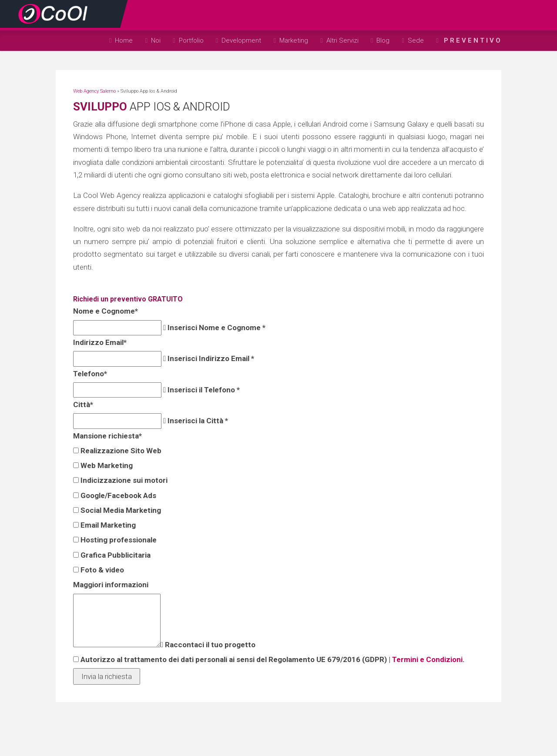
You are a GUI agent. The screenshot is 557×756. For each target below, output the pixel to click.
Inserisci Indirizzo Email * (210, 358)
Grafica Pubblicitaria (115, 555)
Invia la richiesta (107, 676)
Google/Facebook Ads (117, 495)
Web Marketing (106, 465)
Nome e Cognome (105, 311)
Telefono (89, 374)
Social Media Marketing (120, 510)
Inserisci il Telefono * (203, 390)
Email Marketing (107, 525)
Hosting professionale (118, 540)
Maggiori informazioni (110, 585)
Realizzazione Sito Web (120, 451)
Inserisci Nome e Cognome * (216, 328)
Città (82, 405)
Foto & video (101, 570)
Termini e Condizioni (426, 659)
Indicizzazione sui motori (123, 480)
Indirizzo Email (99, 342)
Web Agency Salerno (94, 91)
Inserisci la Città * (197, 421)
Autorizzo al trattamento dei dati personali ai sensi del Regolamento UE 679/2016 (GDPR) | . (272, 659)
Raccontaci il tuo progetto (209, 645)
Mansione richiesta (107, 436)
